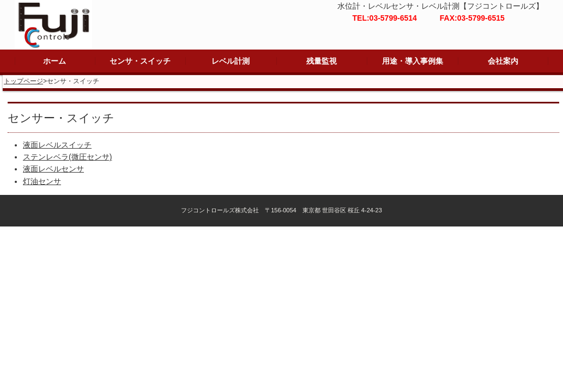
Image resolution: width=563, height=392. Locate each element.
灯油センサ (42, 181)
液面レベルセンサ (53, 169)
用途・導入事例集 (413, 61)
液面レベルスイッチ (57, 145)
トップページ (23, 81)
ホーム (55, 61)
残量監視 (322, 61)
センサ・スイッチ (140, 61)
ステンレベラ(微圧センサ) (67, 157)
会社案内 (503, 61)
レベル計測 (231, 61)
